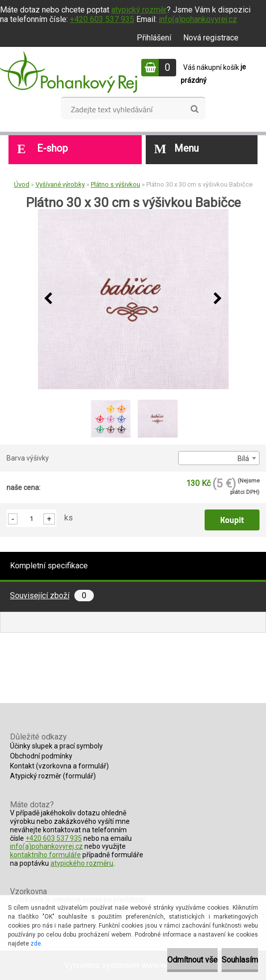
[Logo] (69, 72)
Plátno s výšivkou (116, 184)
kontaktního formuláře (45, 855)
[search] (194, 109)
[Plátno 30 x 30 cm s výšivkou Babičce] (133, 299)
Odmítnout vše (192, 960)
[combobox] (219, 458)
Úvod (22, 184)
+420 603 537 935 (102, 19)
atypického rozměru (82, 863)
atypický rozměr (139, 10)
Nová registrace (211, 38)
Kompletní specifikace (49, 566)
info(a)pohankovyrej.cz (198, 19)
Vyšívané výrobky (60, 184)
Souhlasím (240, 960)
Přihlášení (154, 38)
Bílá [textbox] (243, 459)
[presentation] (48, 299)
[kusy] (31, 518)
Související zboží (52, 596)
